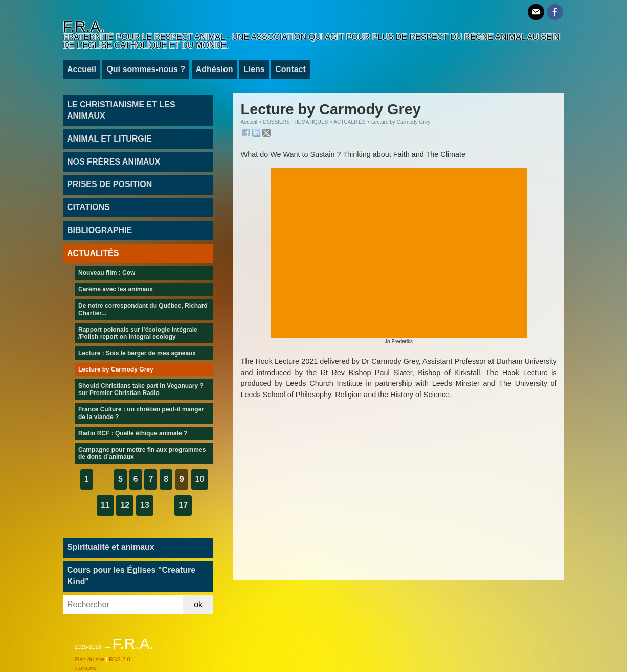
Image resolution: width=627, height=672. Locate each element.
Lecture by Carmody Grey (116, 369)
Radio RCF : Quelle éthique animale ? (133, 433)
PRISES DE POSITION (109, 184)
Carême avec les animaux (116, 289)
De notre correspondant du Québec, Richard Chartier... (143, 309)
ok (198, 604)
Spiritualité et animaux (111, 547)
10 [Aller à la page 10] (200, 479)
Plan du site (89, 659)
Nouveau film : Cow (107, 273)
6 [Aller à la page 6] (136, 479)
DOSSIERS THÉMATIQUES (296, 122)
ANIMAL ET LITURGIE (109, 139)
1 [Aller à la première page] (87, 479)
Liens (254, 69)
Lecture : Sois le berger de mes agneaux (137, 353)
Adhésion (215, 69)
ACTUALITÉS (349, 122)
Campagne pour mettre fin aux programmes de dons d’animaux (142, 453)
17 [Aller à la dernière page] (183, 505)
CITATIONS (88, 207)
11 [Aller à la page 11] (105, 505)
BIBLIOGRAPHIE (99, 230)
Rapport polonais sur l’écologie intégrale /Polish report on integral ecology (138, 333)
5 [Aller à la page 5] (120, 479)
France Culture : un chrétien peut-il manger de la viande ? (141, 413)
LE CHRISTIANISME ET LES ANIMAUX (121, 110)
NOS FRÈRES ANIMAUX (114, 162)
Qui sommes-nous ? (146, 69)
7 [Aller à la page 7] (151, 479)
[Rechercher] (123, 605)
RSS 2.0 (120, 659)
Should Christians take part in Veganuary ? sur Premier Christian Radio (141, 389)
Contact (290, 69)
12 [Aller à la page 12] (125, 505)
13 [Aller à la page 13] (145, 505)
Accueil (82, 69)
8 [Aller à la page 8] (166, 479)
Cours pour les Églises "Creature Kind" (131, 576)
